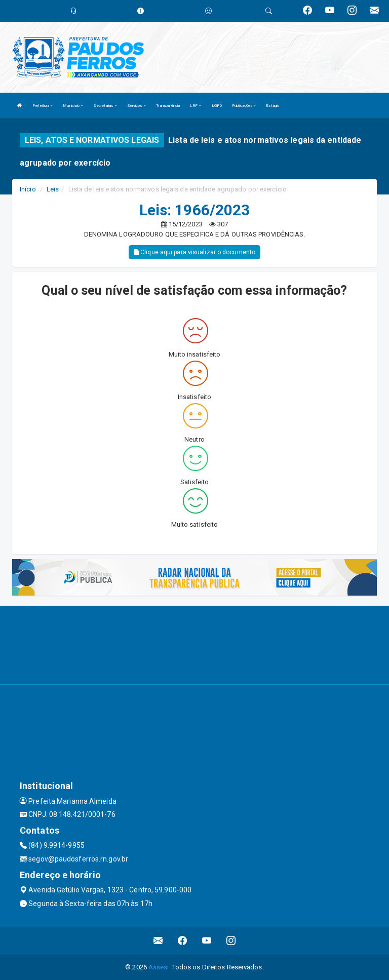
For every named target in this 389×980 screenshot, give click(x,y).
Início (28, 189)
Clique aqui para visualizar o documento (194, 252)
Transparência (168, 106)
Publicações (244, 106)
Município (73, 106)
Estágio (273, 106)
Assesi (159, 967)
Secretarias (105, 106)
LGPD (217, 106)
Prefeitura (43, 106)
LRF (196, 106)
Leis (53, 189)
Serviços (137, 106)
